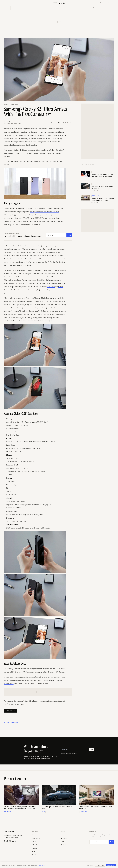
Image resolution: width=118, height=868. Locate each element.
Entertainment (24, 8)
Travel (33, 8)
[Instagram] (5, 841)
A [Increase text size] (71, 123)
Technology (15, 104)
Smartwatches (9, 683)
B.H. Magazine (109, 8)
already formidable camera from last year (44, 212)
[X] (10, 841)
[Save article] (63, 123)
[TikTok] (16, 841)
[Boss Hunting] (59, 3)
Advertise (64, 838)
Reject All (100, 865)
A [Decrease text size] (68, 122)
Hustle (14, 8)
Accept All (111, 865)
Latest (7, 8)
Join (69, 235)
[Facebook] (7, 841)
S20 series (27, 135)
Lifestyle (41, 8)
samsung (7, 723)
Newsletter (97, 8)
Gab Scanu (51, 287)
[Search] (103, 3)
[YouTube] (13, 841)
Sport (62, 8)
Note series (32, 145)
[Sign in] (111, 3)
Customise (90, 865)
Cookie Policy (41, 865)
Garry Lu (8, 122)
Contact (63, 845)
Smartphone (15, 723)
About (63, 835)
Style (56, 8)
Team (63, 842)
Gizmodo (25, 221)
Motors (49, 8)
